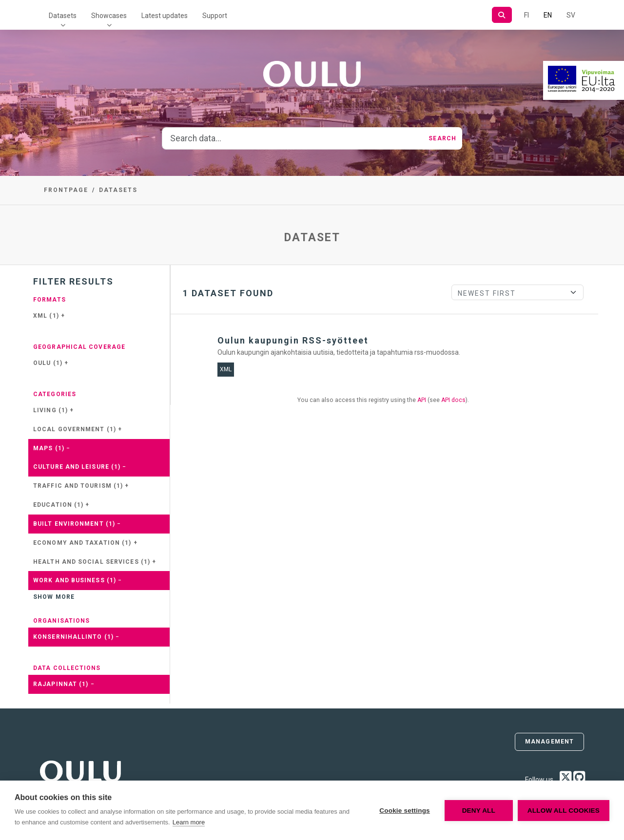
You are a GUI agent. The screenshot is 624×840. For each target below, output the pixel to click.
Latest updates (165, 16)
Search (442, 138)
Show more (54, 597)
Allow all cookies (564, 811)
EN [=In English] (548, 15)
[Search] (502, 15)
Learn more (189, 822)
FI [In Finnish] (526, 15)
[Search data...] (292, 138)
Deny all (479, 811)
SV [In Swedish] (571, 15)
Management (549, 742)
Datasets (63, 16)
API (422, 400)
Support (215, 16)
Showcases (109, 16)
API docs (453, 400)
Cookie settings (405, 811)
